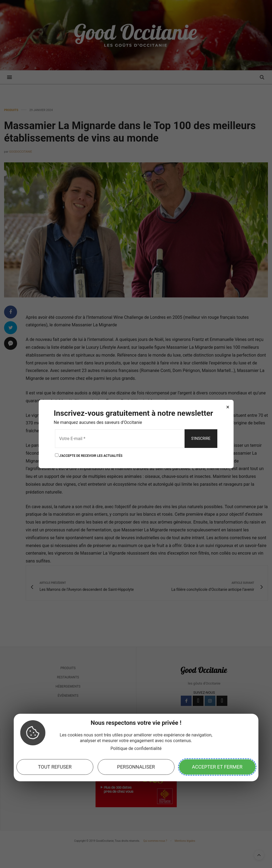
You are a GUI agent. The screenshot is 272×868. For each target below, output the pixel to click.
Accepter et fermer (217, 767)
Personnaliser (136, 767)
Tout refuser (55, 767)
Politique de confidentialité (136, 748)
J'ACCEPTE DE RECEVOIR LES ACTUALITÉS (89, 455)
